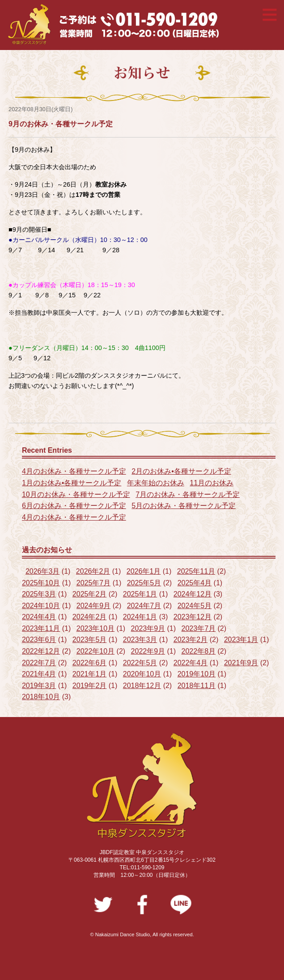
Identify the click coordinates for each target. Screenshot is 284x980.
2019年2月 (90, 686)
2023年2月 (191, 640)
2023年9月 (148, 628)
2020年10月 (142, 674)
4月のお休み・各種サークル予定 (74, 471)
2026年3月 (43, 571)
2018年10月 (41, 697)
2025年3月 (39, 594)
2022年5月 (140, 663)
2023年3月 (140, 640)
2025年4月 (195, 583)
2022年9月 (148, 651)
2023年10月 (95, 628)
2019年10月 (197, 674)
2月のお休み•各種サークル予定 (181, 471)
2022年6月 (90, 663)
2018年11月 (197, 686)
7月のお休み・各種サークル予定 (188, 494)
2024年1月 (140, 617)
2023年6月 (39, 640)
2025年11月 (196, 571)
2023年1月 (241, 640)
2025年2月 (90, 594)
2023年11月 (41, 628)
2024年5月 (195, 606)
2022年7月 (39, 663)
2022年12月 (41, 651)
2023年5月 (90, 640)
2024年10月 (41, 606)
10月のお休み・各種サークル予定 (76, 494)
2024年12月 (193, 594)
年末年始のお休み (156, 483)
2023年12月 (193, 617)
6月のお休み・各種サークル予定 (74, 506)
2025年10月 (41, 583)
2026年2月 (93, 571)
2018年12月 (142, 686)
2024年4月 (39, 617)
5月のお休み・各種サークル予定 (184, 506)
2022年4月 (191, 663)
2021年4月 (39, 674)
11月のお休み (212, 483)
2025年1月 (140, 594)
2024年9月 (94, 606)
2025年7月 (94, 583)
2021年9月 (241, 663)
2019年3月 (39, 686)
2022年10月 (95, 651)
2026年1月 (144, 571)
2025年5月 (144, 583)
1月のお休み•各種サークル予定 (72, 483)
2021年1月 (90, 674)
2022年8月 (199, 651)
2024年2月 (90, 617)
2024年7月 (144, 606)
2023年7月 (199, 628)
